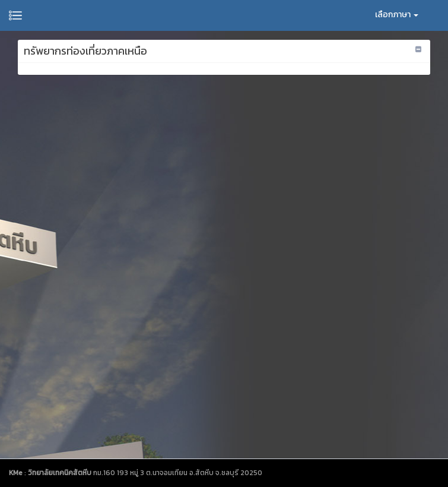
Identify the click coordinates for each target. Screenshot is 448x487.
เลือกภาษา (397, 15)
